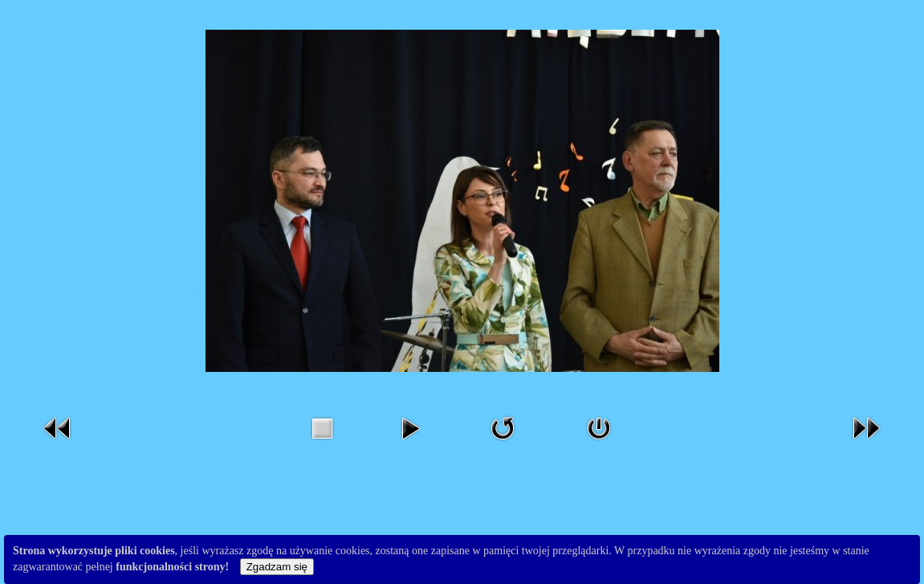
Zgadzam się (277, 567)
